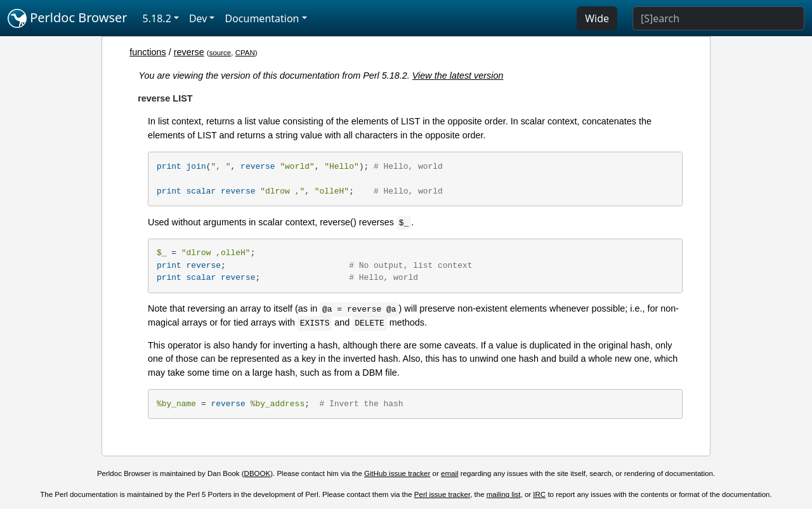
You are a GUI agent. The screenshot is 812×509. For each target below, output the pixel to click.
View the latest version (458, 76)
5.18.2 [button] (157, 18)
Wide (597, 18)
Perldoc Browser (68, 18)
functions (148, 52)
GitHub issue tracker (397, 473)
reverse (189, 52)
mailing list (504, 494)
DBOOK (258, 473)
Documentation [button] (262, 18)
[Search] (718, 18)
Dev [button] (198, 18)
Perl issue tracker (442, 494)
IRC (539, 494)
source (220, 53)
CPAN (245, 53)
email (450, 473)
